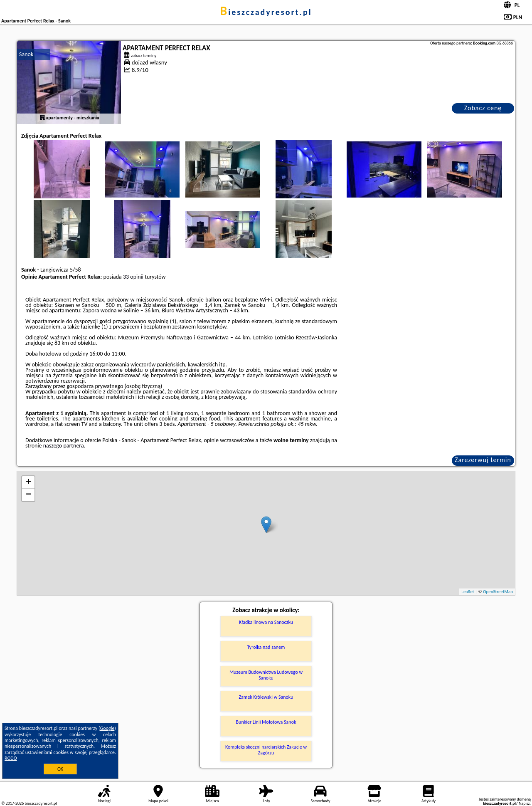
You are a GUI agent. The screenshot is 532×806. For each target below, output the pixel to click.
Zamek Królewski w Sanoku (266, 697)
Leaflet (468, 592)
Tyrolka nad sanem (266, 647)
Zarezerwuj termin (483, 460)
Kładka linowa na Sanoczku (266, 622)
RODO (11, 758)
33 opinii (133, 277)
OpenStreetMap (498, 592)
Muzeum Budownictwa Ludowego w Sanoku (266, 675)
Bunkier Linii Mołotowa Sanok (266, 722)
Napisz (524, 803)
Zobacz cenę (483, 108)
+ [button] (28, 482)
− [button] (28, 495)
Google (107, 728)
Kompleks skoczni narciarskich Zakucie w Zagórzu (266, 750)
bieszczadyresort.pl (266, 12)
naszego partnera (64, 446)
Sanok (26, 54)
